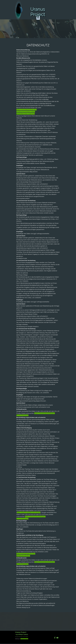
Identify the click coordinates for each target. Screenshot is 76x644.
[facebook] (55, 638)
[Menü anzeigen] (38, 18)
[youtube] (57, 638)
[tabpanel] (38, 326)
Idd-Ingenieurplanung (24, 639)
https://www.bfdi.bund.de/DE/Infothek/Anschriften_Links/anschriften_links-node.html (26, 112)
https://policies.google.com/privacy (29, 512)
